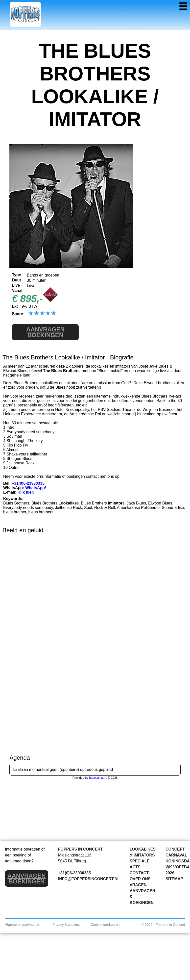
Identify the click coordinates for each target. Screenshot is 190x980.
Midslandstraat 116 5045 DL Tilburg (75, 858)
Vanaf (17, 290)
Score (17, 314)
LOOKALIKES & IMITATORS (143, 852)
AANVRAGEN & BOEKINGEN (142, 897)
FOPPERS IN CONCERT (80, 849)
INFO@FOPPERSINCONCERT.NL (89, 879)
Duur (16, 280)
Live (16, 285)
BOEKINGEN (45, 332)
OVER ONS (140, 879)
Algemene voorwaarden (23, 925)
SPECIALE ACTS (140, 864)
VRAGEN (138, 885)
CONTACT (139, 873)
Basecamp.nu (98, 778)
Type (16, 275)
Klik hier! (26, 492)
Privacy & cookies (66, 925)
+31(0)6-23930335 (28, 483)
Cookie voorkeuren (105, 925)
